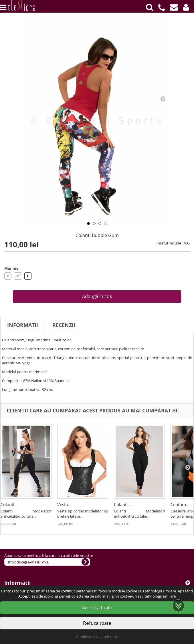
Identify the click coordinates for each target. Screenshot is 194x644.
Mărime (11, 268)
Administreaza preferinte (97, 637)
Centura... (180, 504)
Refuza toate (97, 623)
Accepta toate (97, 607)
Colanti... (9, 504)
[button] (186, 7)
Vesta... (64, 504)
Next (163, 99)
